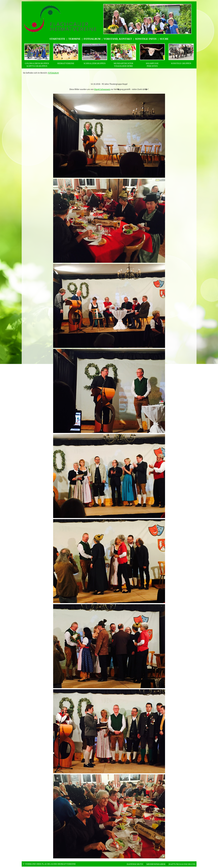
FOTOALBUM (53, 73)
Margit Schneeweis (102, 89)
